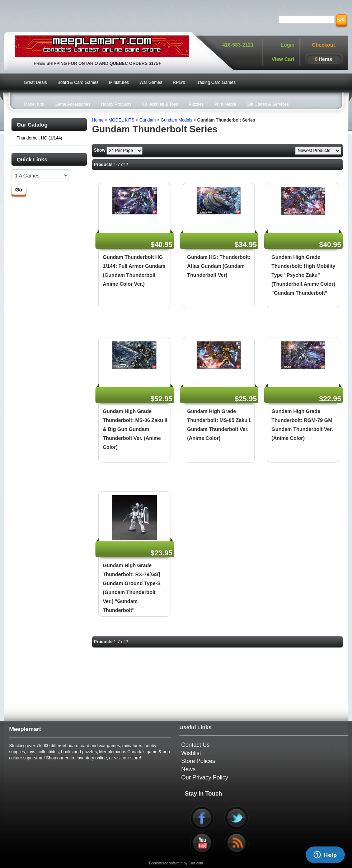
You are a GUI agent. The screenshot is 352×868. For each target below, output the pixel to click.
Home (98, 120)
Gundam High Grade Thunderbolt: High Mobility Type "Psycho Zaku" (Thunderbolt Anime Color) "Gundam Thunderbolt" (304, 275)
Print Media (225, 104)
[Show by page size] (125, 151)
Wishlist (191, 753)
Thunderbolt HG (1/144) (40, 138)
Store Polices (198, 761)
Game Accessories (72, 104)
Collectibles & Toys (160, 104)
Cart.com (196, 863)
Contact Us (195, 745)
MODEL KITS (121, 120)
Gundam (147, 120)
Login (287, 45)
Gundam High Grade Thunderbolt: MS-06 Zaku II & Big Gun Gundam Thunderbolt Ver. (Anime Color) (135, 429)
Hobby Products (116, 104)
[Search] (307, 20)
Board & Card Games (78, 82)
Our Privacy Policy (205, 777)
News (188, 769)
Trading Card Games (216, 82)
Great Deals (36, 82)
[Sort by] (318, 151)
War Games (151, 82)
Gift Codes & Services (267, 104)
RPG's (179, 82)
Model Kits (34, 104)
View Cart (283, 59)
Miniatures (119, 82)
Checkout (324, 45)
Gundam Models (177, 120)
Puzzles (196, 104)
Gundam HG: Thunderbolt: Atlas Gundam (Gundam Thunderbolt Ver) (219, 266)
